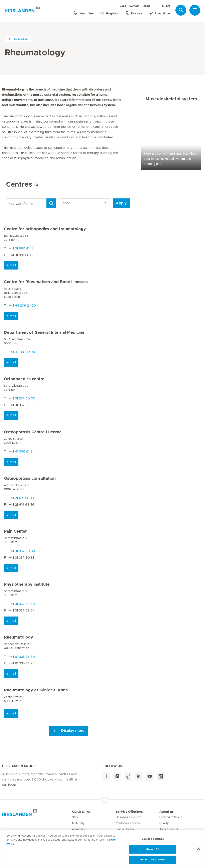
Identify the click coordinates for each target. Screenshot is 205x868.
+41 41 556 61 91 (21, 452)
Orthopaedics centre (24, 379)
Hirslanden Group (171, 817)
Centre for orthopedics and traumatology (45, 229)
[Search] (51, 203)
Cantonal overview (128, 823)
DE (156, 6)
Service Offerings (129, 812)
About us (166, 812)
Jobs (123, 6)
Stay (75, 817)
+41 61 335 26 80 (22, 657)
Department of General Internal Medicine (44, 333)
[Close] (199, 850)
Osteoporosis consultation (30, 479)
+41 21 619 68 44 (22, 498)
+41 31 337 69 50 (22, 604)
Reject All (153, 851)
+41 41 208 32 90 (22, 352)
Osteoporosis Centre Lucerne (33, 432)
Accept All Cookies (153, 861)
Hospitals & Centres (129, 817)
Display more (68, 731)
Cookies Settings (153, 840)
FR (162, 6)
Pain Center (15, 531)
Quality (164, 823)
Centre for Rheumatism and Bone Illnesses (46, 282)
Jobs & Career (169, 829)
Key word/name (7, 199)
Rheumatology (19, 637)
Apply (121, 203)
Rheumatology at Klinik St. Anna (36, 690)
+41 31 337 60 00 (22, 398)
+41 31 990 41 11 (21, 248)
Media (147, 6)
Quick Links (81, 812)
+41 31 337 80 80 (22, 551)
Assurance (79, 829)
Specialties (18, 39)
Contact (134, 6)
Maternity (78, 823)
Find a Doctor (125, 829)
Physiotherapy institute (27, 584)
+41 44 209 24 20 (22, 306)
